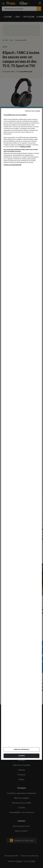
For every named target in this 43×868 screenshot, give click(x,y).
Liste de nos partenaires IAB (12, 165)
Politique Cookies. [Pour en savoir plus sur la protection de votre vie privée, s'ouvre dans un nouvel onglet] (25, 147)
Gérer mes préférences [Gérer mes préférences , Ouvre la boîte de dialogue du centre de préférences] (21, 749)
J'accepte (21, 756)
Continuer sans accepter (33, 111)
